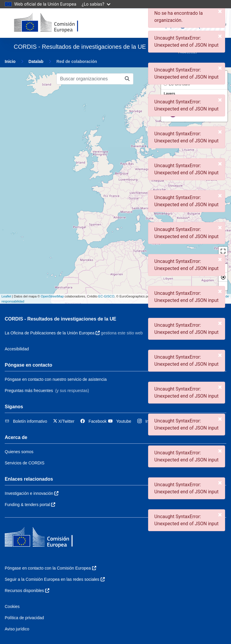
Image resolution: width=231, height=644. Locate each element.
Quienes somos (19, 452)
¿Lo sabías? (96, 4)
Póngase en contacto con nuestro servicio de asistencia (56, 379)
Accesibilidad (17, 349)
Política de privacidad (24, 618)
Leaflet (6, 296)
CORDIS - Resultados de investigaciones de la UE (60, 319)
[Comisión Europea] (54, 23)
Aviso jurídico (17, 629)
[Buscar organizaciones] (89, 79)
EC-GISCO (106, 296)
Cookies (12, 606)
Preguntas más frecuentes (29, 391)
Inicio (10, 61)
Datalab (36, 61)
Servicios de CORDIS (25, 463)
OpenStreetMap (52, 296)
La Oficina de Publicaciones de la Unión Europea (52, 333)
